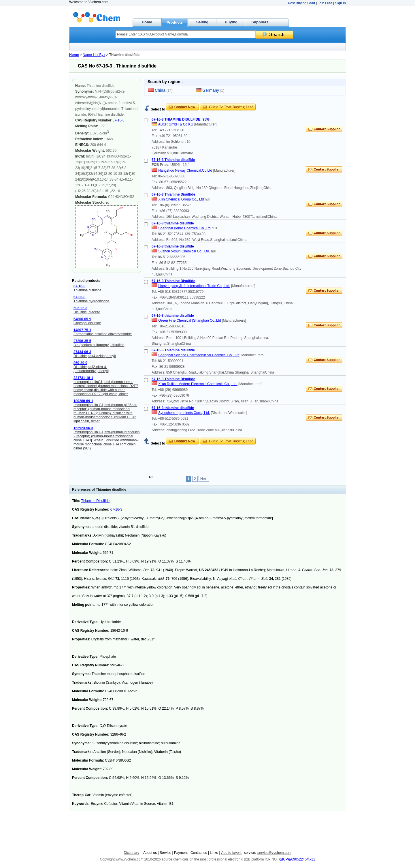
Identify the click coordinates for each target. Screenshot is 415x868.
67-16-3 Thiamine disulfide (173, 160)
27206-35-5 (82, 341)
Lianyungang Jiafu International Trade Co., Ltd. (194, 286)
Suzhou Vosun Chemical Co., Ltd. (184, 251)
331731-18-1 (83, 378)
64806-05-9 (82, 319)
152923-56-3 (83, 428)
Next (204, 479)
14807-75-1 (82, 330)
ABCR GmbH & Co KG (176, 124)
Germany (211, 90)
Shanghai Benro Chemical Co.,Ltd (184, 228)
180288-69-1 (83, 401)
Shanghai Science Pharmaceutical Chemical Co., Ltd (199, 355)
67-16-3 (118, 120)
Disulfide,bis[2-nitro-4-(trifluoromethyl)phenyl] (91, 369)
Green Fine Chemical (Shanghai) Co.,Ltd (189, 320)
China (160, 90)
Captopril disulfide (87, 323)
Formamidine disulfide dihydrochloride (103, 334)
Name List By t (94, 55)
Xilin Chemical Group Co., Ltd (181, 199)
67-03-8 (79, 297)
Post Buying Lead (301, 3)
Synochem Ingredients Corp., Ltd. (184, 413)
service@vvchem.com (274, 853)
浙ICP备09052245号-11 (297, 859)
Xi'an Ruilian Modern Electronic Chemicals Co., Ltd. (198, 384)
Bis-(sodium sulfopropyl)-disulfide (99, 345)
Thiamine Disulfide (96, 501)
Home (147, 22)
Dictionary (131, 853)
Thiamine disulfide (87, 290)
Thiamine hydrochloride (92, 301)
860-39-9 (80, 363)
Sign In (341, 3)
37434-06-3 (82, 352)
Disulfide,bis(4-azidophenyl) (95, 356)
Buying (231, 22)
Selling (202, 22)
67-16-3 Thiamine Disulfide (173, 194)
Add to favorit (232, 853)
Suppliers (260, 22)
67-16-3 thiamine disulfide (173, 223)
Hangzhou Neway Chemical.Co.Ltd (185, 170)
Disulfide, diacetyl (87, 312)
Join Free (325, 3)
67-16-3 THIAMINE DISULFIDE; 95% (181, 119)
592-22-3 (80, 308)
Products (175, 22)
